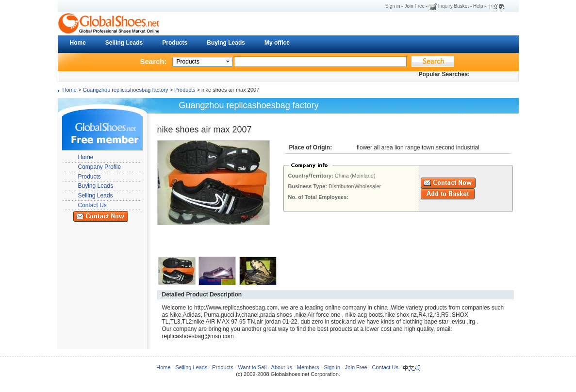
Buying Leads (226, 43)
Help (478, 6)
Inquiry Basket (453, 6)
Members (308, 367)
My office (277, 43)
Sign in (393, 6)
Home (78, 43)
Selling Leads (124, 43)
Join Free (414, 6)
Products (175, 43)
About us (282, 367)
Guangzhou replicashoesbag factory (125, 90)
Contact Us (92, 205)
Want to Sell (252, 367)
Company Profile (100, 167)
